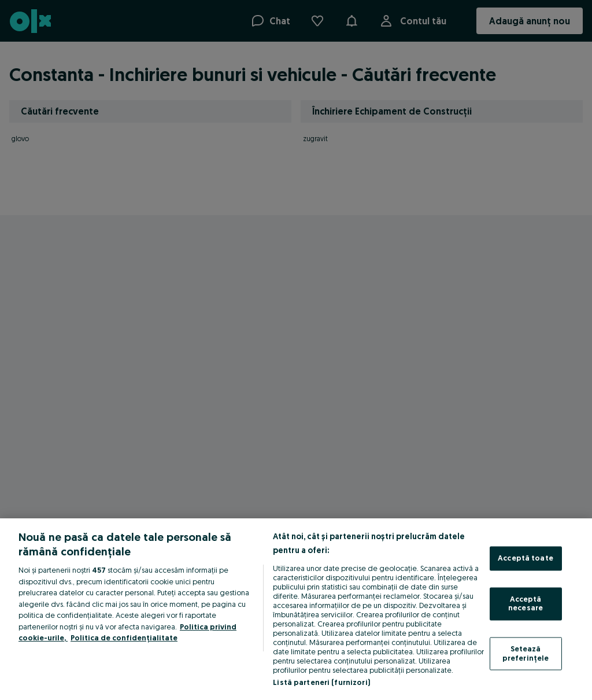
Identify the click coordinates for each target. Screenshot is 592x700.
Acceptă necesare (526, 603)
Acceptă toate (526, 558)
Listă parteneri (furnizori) (321, 682)
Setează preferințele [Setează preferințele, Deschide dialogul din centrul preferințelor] (526, 653)
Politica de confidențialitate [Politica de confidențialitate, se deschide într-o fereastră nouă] (124, 638)
